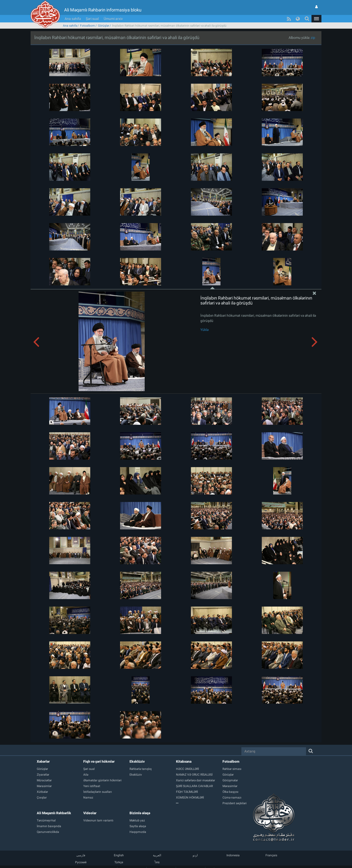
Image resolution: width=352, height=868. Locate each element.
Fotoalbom (88, 26)
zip (313, 38)
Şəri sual (92, 19)
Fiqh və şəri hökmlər (99, 761)
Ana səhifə (73, 19)
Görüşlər (104, 26)
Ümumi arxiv (113, 19)
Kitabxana (184, 761)
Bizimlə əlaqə (140, 813)
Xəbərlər (43, 761)
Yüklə (204, 330)
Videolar (90, 813)
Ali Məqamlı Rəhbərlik (54, 813)
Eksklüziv (137, 761)
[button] (316, 19)
